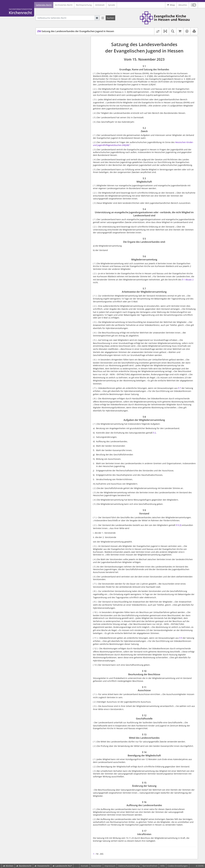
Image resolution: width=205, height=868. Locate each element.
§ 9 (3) (179, 525)
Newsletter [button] (96, 866)
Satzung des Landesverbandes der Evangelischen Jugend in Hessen (76, 31)
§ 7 (180, 388)
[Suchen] (110, 18)
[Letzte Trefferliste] (102, 18)
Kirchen (8, 866)
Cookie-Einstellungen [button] (178, 866)
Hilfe (163, 866)
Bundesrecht (24, 866)
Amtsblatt (100, 5)
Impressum (110, 866)
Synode (112, 5)
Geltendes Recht (44, 5)
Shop (171, 5)
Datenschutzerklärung (129, 866)
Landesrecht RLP (62, 866)
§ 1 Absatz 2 (188, 280)
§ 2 (155, 433)
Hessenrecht (42, 866)
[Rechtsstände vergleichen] (158, 31)
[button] (193, 5)
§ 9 (181, 638)
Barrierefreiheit (150, 866)
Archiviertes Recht (64, 5)
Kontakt (84, 866)
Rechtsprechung (84, 5)
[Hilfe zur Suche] (97, 18)
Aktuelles (183, 5)
